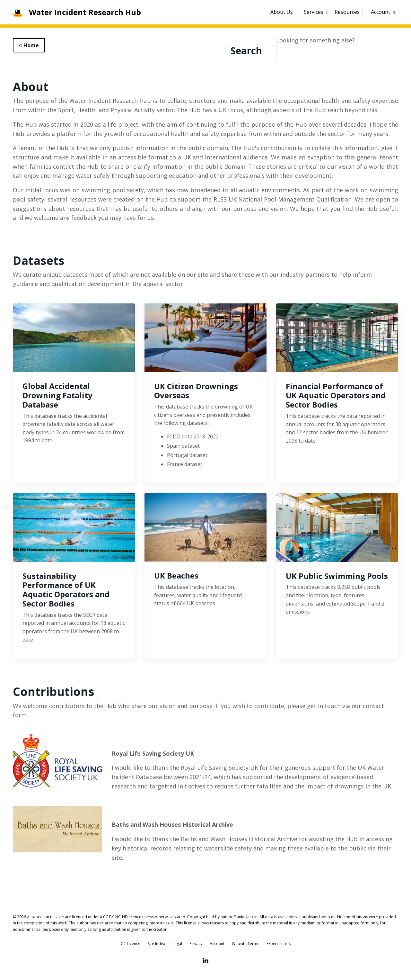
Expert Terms (279, 945)
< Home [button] (29, 45)
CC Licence (131, 945)
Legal (177, 945)
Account (383, 12)
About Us (284, 12)
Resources (350, 12)
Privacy (196, 945)
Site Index (156, 945)
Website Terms (245, 945)
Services (316, 12)
